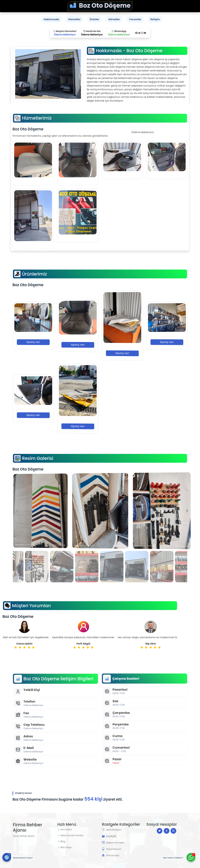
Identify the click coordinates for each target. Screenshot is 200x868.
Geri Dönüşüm (114, 830)
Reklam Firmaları (115, 843)
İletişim (155, 19)
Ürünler (94, 19)
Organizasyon (114, 849)
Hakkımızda (51, 19)
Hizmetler (74, 19)
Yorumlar (135, 19)
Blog (63, 841)
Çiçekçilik (111, 836)
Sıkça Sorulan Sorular (72, 835)
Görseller (114, 19)
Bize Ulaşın (66, 847)
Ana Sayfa (66, 829)
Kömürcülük (113, 855)
